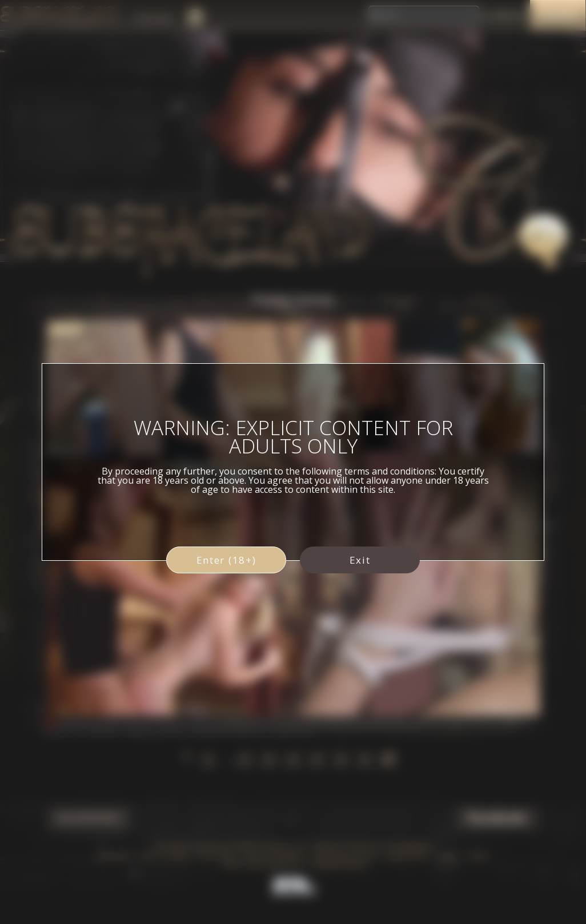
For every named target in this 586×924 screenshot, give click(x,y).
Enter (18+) (226, 560)
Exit (360, 560)
